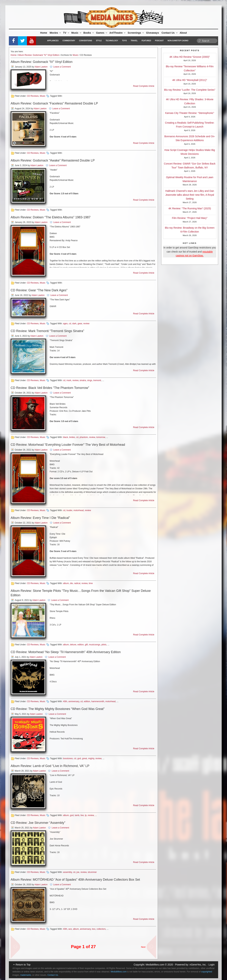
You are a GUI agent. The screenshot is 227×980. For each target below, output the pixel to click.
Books (89, 33)
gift (86, 645)
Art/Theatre (118, 33)
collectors (101, 929)
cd (70, 324)
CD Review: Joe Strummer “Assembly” (38, 823)
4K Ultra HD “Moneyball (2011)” (190, 80)
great (85, 758)
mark (69, 380)
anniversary (74, 701)
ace (70, 929)
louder (69, 510)
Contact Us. (53, 975)
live (82, 815)
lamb (77, 815)
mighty (91, 758)
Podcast (159, 41)
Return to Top (23, 965)
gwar (80, 324)
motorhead (78, 510)
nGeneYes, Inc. (198, 965)
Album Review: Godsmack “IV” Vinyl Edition (39, 55)
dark (74, 324)
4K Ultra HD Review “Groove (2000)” (190, 57)
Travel (134, 41)
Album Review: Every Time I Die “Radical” (40, 518)
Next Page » (150, 945)
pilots (104, 645)
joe (78, 872)
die (71, 583)
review (86, 324)
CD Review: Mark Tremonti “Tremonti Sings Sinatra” (47, 331)
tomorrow (101, 437)
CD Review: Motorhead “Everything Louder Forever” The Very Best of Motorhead (68, 445)
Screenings (136, 33)
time (91, 583)
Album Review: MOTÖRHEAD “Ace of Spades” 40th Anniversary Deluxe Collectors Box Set (75, 880)
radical (77, 583)
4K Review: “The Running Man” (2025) (190, 208)
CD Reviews (33, 96)
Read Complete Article (144, 86)
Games (102, 33)
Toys (124, 41)
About (183, 33)
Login (212, 965)
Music (77, 33)
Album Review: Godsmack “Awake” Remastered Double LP (53, 160)
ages (65, 324)
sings (90, 380)
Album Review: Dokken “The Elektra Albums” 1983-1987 (51, 217)
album (66, 583)
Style (99, 41)
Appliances (53, 41)
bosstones (68, 758)
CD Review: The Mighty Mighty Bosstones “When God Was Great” (58, 709)
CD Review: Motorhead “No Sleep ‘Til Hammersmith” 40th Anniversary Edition (66, 652)
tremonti (97, 380)
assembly (67, 872)
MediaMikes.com (155, 965)
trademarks (26, 975)
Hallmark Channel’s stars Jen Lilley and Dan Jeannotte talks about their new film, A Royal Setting (190, 195)
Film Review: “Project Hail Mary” (190, 218)
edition (81, 645)
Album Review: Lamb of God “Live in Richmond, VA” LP (50, 766)
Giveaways (153, 33)
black (65, 437)
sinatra (83, 380)
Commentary (69, 41)
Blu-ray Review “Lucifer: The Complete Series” (190, 90)
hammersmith (98, 701)
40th (65, 701)
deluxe (73, 645)
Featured (146, 41)
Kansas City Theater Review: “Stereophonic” (190, 113)
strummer (92, 872)
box (94, 929)
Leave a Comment (62, 67)
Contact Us (170, 33)
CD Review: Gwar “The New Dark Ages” (39, 290)
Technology (112, 41)
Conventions (86, 41)
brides (72, 437)
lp (86, 815)
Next (143, 947)
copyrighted (207, 972)
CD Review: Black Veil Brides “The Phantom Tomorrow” (50, 388)
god (79, 758)
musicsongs (95, 645)
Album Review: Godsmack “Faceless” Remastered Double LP (54, 103)
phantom (84, 437)
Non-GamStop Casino (178, 41)
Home (44, 33)
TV (66, 33)
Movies (56, 33)
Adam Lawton (41, 67)
